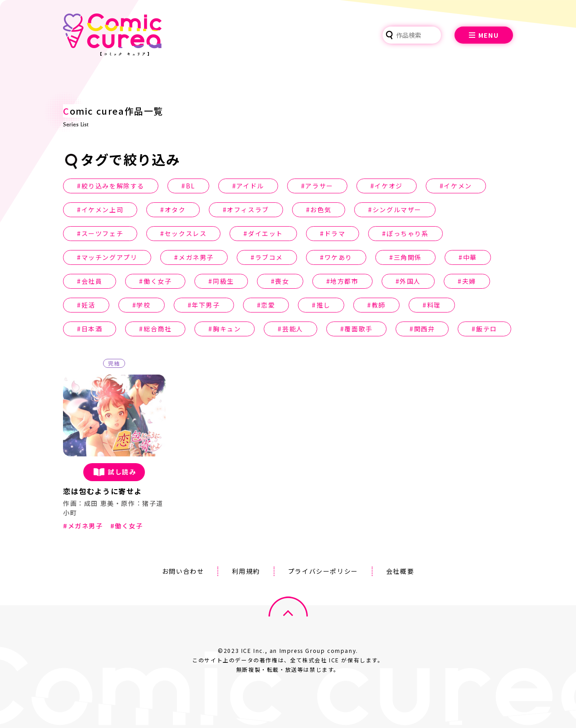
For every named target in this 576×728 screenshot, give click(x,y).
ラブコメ (269, 257)
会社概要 (400, 571)
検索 (389, 35)
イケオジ (388, 186)
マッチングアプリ (110, 257)
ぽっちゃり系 (408, 233)
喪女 (282, 281)
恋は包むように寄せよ (103, 491)
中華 (470, 257)
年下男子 (206, 305)
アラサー (319, 186)
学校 (143, 305)
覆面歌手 (358, 329)
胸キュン (227, 329)
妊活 (88, 305)
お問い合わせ (183, 571)
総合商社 (157, 329)
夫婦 (469, 281)
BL (191, 186)
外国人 (410, 281)
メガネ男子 (196, 257)
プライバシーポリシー (323, 571)
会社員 (92, 281)
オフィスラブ (248, 210)
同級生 (223, 281)
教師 (379, 305)
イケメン (458, 186)
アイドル (250, 186)
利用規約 (246, 571)
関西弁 (425, 329)
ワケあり (338, 257)
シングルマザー (397, 210)
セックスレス (186, 233)
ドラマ (335, 233)
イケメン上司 (103, 210)
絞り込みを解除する (113, 186)
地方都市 (344, 281)
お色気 (321, 210)
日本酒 (92, 329)
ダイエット (265, 233)
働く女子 (157, 281)
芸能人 (293, 329)
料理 (434, 305)
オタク (175, 210)
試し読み (114, 472)
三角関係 (408, 257)
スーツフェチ (103, 233)
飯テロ (487, 329)
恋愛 (268, 305)
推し (323, 305)
